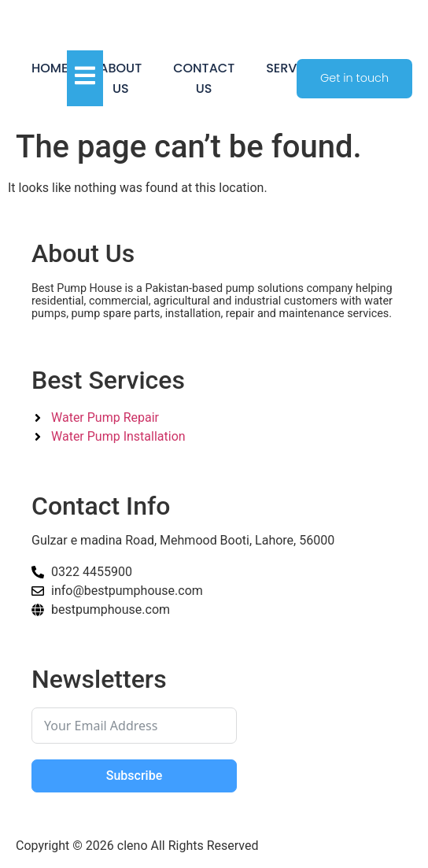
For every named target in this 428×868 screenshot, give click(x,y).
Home (50, 68)
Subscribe (134, 776)
